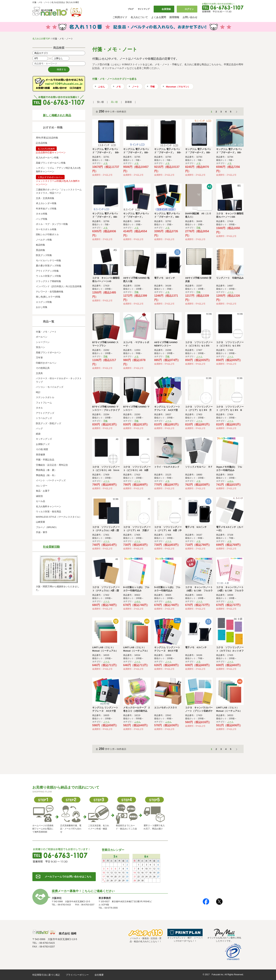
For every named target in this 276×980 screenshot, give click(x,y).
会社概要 (99, 975)
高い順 (114, 102)
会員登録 (166, 9)
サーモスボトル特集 (46, 229)
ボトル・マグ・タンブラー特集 (52, 224)
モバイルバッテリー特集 (48, 260)
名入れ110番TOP (41, 39)
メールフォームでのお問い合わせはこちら (68, 877)
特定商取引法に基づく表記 (46, 975)
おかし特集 (42, 307)
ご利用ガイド (120, 17)
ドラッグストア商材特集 (48, 281)
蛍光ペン (40, 347)
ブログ (131, 9)
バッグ (39, 429)
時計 (38, 392)
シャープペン (43, 342)
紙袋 (38, 434)
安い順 (100, 102)
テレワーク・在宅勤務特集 (50, 292)
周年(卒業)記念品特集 (47, 138)
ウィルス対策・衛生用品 (48, 512)
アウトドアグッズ (45, 413)
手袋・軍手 (42, 532)
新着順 (128, 102)
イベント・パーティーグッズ (51, 480)
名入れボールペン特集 (47, 158)
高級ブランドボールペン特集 (51, 163)
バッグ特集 (42, 219)
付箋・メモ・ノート (46, 332)
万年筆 (39, 358)
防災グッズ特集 (44, 255)
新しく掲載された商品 (57, 115)
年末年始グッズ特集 (46, 209)
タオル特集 (42, 214)
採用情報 (174, 17)
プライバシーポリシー (77, 975)
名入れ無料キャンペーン (48, 506)
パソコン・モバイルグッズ (50, 387)
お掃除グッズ (43, 444)
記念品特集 (42, 143)
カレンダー (42, 486)
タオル (39, 408)
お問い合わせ (190, 17)
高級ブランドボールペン (48, 353)
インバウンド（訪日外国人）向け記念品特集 (59, 286)
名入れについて (139, 17)
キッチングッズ (44, 439)
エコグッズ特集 (44, 302)
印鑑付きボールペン (46, 363)
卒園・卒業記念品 (45, 460)
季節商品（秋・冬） (46, 475)
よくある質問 (159, 17)
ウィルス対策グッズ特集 (48, 276)
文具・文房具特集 (45, 198)
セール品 (40, 501)
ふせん (101, 87)
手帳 (152, 87)
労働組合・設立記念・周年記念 (52, 465)
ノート (135, 87)
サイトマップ (144, 9)
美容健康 (40, 455)
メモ (118, 87)
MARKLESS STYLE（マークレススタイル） (59, 517)
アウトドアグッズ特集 (47, 271)
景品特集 (40, 250)
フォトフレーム (44, 403)
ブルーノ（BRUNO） (47, 527)
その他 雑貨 (42, 449)
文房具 (39, 373)
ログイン (189, 9)
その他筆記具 (43, 368)
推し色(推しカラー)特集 (48, 297)
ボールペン (42, 337)
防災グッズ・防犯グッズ (48, 423)
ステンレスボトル (45, 397)
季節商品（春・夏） (46, 470)
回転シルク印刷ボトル (47, 234)
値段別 (39, 496)
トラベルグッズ (44, 418)
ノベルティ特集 (44, 240)
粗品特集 (40, 245)
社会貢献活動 (51, 547)
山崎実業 (40, 522)
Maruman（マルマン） (178, 87)
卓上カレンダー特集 (46, 203)
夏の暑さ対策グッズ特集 (48, 266)
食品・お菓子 (43, 491)
